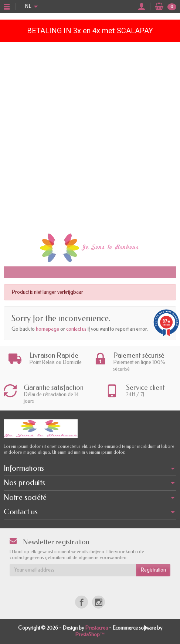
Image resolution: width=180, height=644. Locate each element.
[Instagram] (99, 602)
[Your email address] (73, 570)
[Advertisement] (90, 135)
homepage (47, 329)
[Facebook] (81, 602)
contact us (76, 329)
